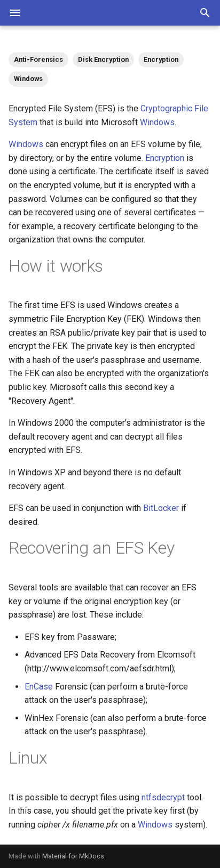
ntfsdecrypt (163, 797)
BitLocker (161, 508)
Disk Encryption (103, 59)
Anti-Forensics (38, 59)
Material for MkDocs (73, 856)
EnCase (39, 687)
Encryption (161, 59)
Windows (28, 79)
